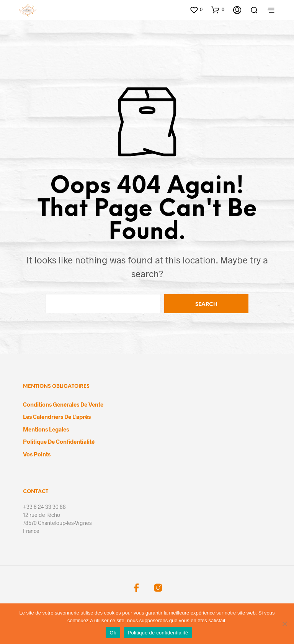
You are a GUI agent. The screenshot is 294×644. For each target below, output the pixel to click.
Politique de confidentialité (59, 441)
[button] (196, 10)
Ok (113, 633)
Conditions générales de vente (63, 404)
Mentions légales (46, 429)
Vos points (37, 454)
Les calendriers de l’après (57, 417)
